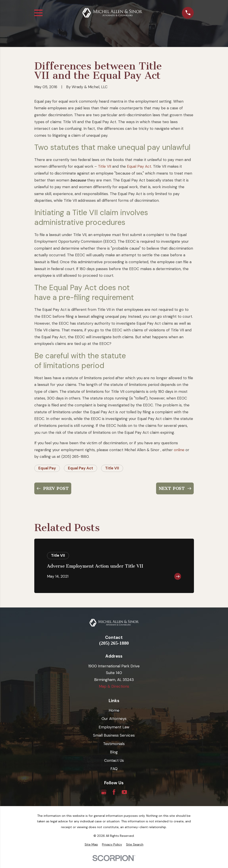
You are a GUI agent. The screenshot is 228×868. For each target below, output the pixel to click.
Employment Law (114, 727)
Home (114, 710)
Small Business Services (114, 735)
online (179, 450)
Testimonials (114, 744)
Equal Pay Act (139, 166)
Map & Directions (114, 686)
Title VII (105, 166)
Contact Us (114, 760)
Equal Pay (47, 468)
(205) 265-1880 (114, 643)
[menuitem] (91, 845)
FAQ (114, 769)
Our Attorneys (114, 719)
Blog (114, 752)
